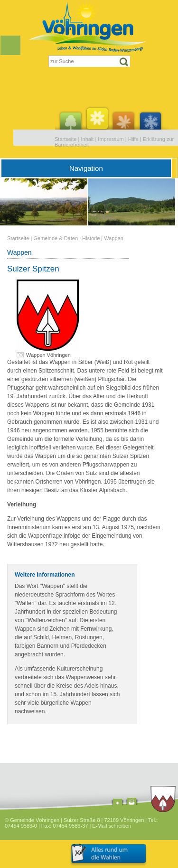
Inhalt (87, 139)
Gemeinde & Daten (56, 238)
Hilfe (133, 139)
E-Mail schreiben (112, 826)
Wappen (114, 238)
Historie (91, 238)
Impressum (111, 139)
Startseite (66, 139)
